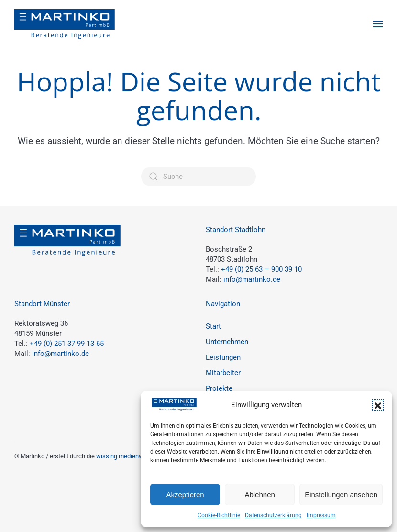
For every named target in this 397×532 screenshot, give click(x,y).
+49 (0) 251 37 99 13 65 (67, 344)
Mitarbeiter (223, 373)
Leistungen (223, 357)
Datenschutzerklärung (273, 515)
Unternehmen (227, 342)
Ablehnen (259, 494)
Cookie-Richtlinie (219, 515)
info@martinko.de (252, 279)
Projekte (219, 388)
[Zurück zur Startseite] (65, 24)
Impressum (321, 515)
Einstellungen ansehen (341, 494)
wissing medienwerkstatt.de (134, 456)
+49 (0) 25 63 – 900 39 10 (261, 269)
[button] (378, 405)
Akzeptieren (185, 494)
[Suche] (198, 177)
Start (213, 326)
